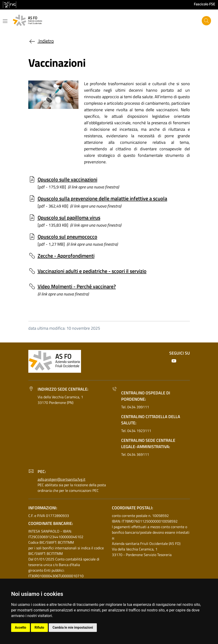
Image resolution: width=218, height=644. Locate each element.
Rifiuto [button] (39, 627)
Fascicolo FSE (205, 4)
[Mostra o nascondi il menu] (5, 21)
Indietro (41, 41)
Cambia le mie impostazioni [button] (73, 627)
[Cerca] (206, 21)
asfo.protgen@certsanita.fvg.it (62, 479)
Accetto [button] (21, 627)
